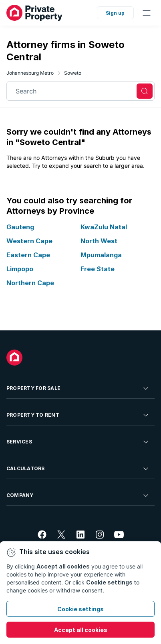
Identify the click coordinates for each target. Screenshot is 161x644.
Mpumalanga (101, 254)
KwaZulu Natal (104, 227)
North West (99, 241)
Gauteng (20, 227)
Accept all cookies (81, 630)
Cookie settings (80, 609)
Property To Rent (78, 415)
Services (78, 442)
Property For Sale (78, 388)
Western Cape (29, 241)
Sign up (115, 13)
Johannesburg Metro (30, 73)
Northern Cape (30, 282)
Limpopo (20, 268)
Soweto (73, 73)
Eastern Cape (28, 254)
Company (78, 495)
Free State (98, 268)
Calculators (78, 469)
